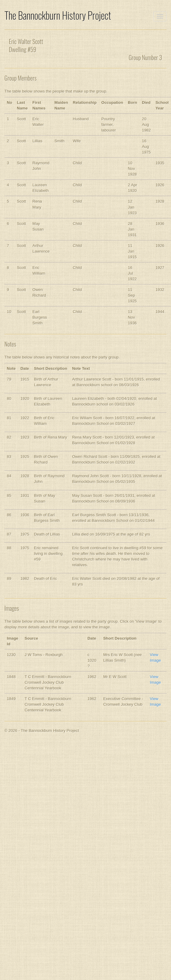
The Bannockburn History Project (58, 15)
